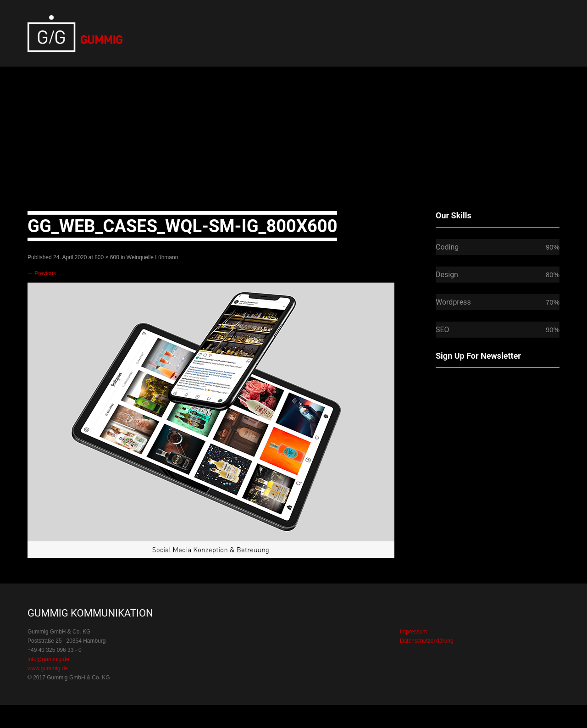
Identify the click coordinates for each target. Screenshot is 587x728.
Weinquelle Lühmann (152, 257)
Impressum (413, 632)
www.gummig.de (48, 668)
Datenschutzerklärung (427, 641)
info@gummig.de (48, 659)
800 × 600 (107, 257)
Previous (42, 273)
